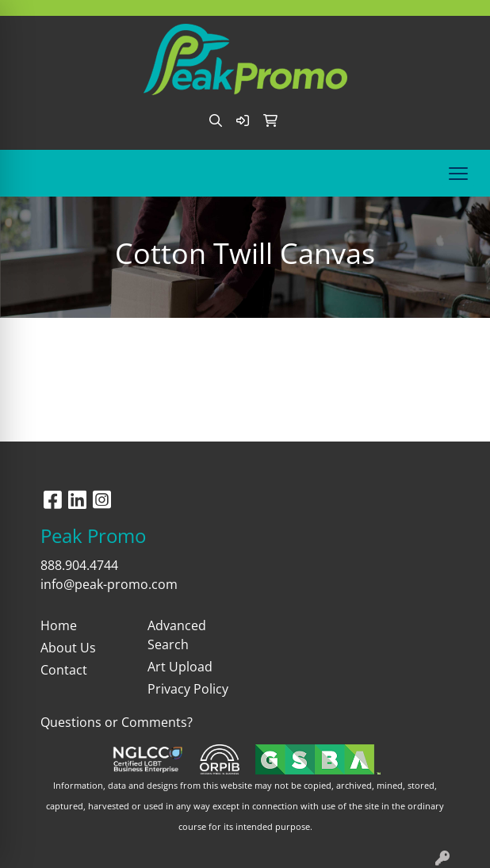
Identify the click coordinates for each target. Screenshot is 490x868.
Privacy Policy (188, 689)
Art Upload (180, 667)
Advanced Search (177, 635)
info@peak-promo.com (109, 584)
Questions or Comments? (117, 722)
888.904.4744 (79, 565)
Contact (64, 670)
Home (59, 625)
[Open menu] (458, 174)
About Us (68, 648)
